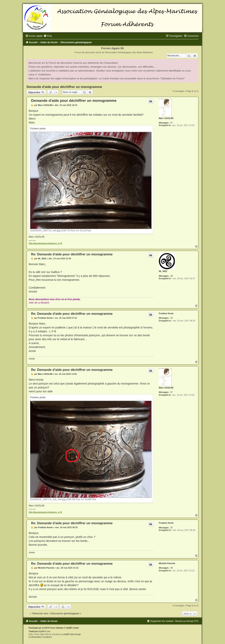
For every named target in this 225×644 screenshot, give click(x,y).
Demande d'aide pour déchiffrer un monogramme (64, 87)
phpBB (45, 628)
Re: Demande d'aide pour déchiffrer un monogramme (72, 254)
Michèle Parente (167, 563)
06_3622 (163, 271)
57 (171, 123)
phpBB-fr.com (44, 631)
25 (171, 318)
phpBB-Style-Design (72, 634)
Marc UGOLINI (166, 118)
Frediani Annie (166, 313)
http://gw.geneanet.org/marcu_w (44, 243)
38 (171, 276)
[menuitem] (48, 36)
